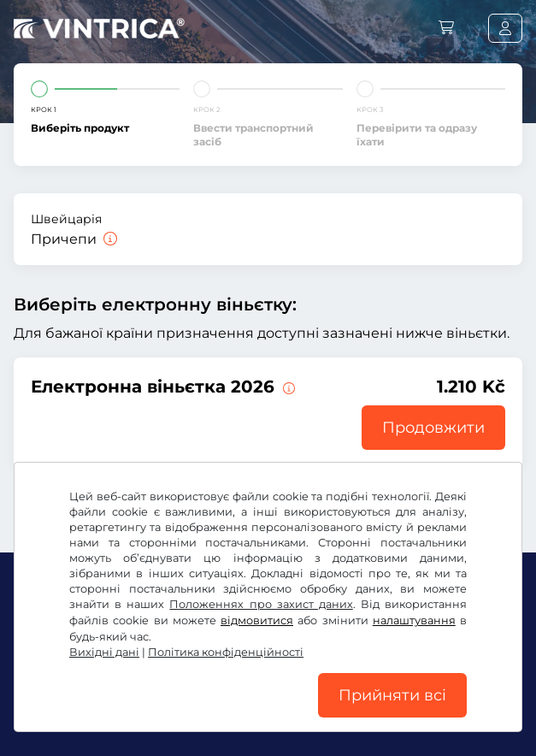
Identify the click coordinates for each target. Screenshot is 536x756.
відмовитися (257, 620)
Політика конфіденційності (226, 652)
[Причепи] (109, 239)
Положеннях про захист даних (261, 604)
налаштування (414, 620)
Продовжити (433, 428)
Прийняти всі (392, 695)
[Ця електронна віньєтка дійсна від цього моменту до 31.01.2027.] (287, 387)
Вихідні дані (104, 652)
